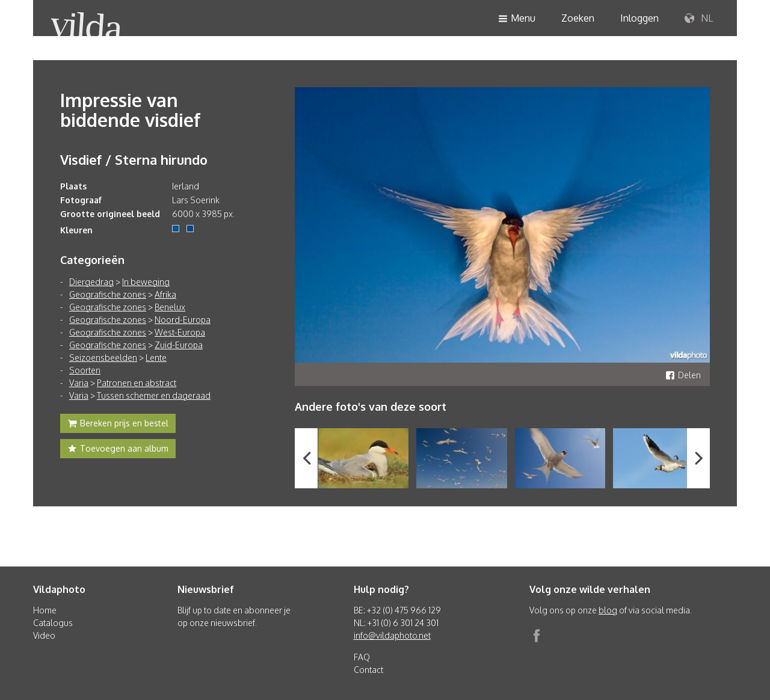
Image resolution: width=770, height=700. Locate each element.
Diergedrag (91, 282)
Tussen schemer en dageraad (154, 395)
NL (699, 19)
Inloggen (639, 18)
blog (608, 610)
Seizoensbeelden (103, 358)
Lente (156, 358)
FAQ (362, 657)
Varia (79, 383)
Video (44, 635)
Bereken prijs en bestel (118, 425)
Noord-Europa (183, 320)
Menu (517, 19)
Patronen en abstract (137, 383)
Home (45, 610)
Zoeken (578, 18)
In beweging (146, 282)
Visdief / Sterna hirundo (134, 159)
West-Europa (180, 332)
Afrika (165, 294)
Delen (683, 375)
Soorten (85, 370)
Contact (368, 670)
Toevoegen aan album (118, 450)
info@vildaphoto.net (392, 635)
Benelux (170, 307)
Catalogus (53, 623)
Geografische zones (108, 294)
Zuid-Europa (179, 345)
